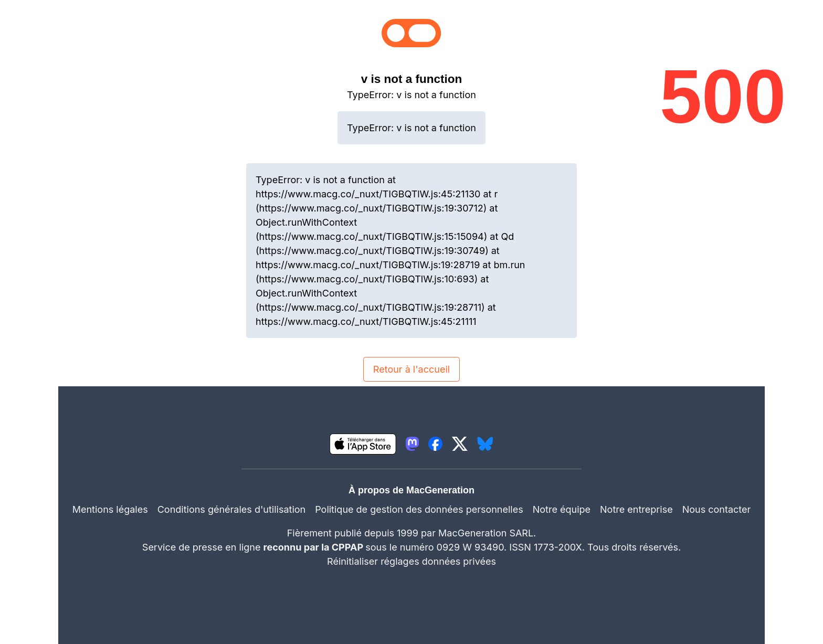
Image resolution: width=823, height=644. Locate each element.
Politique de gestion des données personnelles (419, 509)
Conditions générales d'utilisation (231, 509)
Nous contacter (717, 509)
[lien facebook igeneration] (435, 444)
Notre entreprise (636, 509)
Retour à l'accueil (411, 369)
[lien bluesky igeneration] (485, 444)
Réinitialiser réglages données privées (411, 561)
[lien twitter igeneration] (460, 444)
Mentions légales (110, 509)
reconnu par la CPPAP (315, 547)
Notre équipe (562, 509)
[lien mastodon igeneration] (412, 444)
